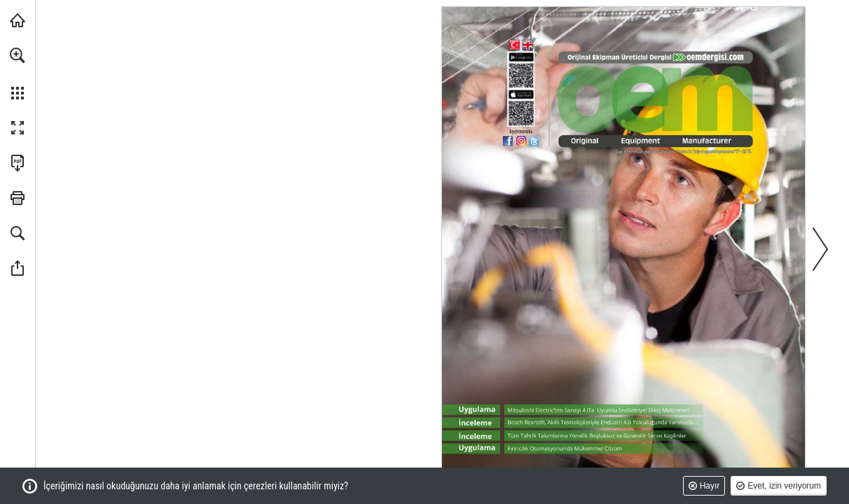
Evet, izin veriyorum (784, 486)
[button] (18, 55)
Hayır (710, 486)
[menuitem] (18, 73)
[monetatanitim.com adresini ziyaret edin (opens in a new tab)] (18, 20)
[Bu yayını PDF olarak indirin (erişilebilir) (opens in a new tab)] (18, 163)
